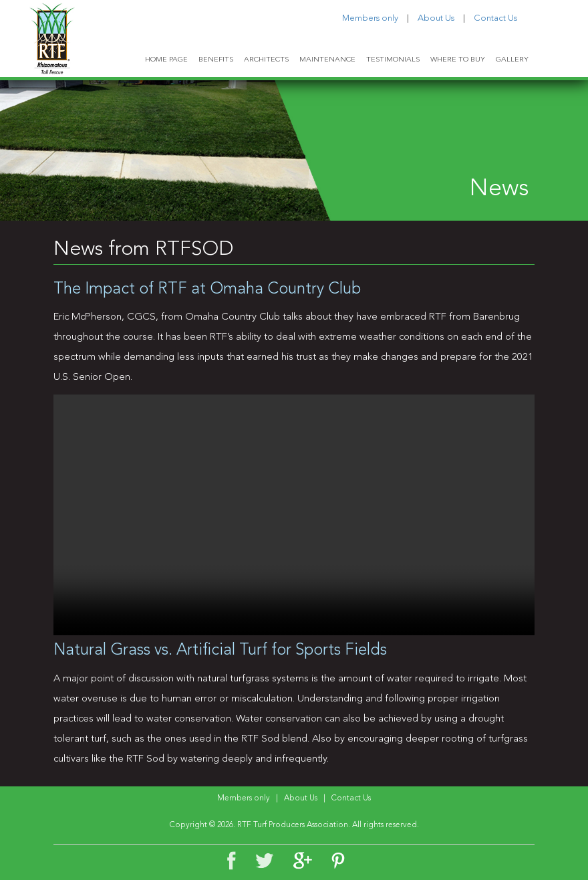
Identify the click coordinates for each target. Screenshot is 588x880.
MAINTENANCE (327, 60)
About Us (436, 18)
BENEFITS (216, 60)
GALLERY (512, 60)
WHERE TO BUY (458, 60)
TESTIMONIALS (393, 60)
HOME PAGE (166, 60)
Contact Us (495, 18)
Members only (370, 18)
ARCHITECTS (266, 60)
